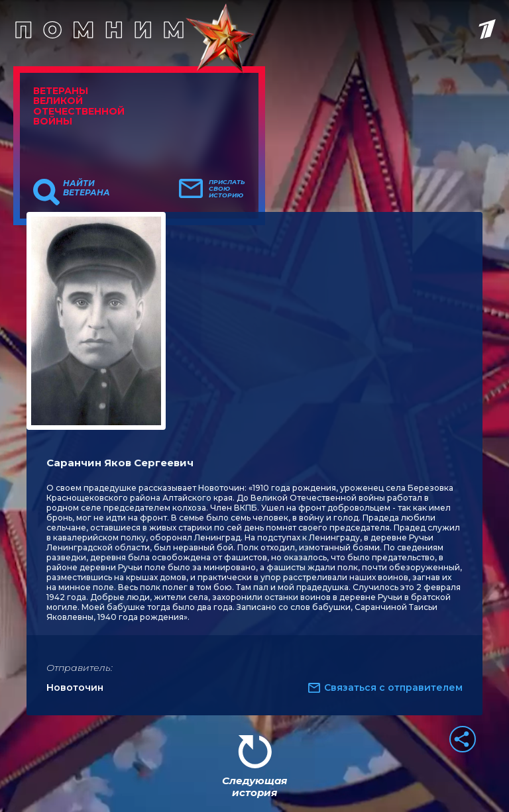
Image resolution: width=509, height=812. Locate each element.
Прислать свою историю (227, 189)
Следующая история (254, 787)
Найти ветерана (86, 188)
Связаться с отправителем (393, 687)
